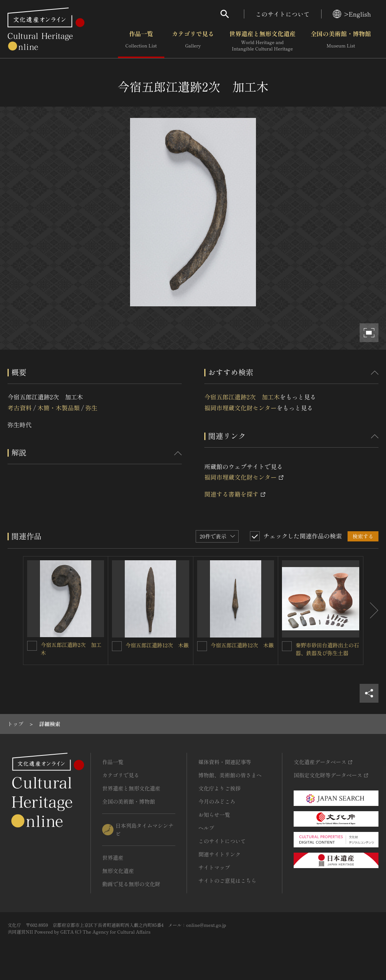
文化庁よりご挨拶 (219, 788)
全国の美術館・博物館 (341, 41)
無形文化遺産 (118, 871)
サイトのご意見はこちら (227, 881)
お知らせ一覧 (214, 815)
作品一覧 (141, 41)
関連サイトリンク (219, 854)
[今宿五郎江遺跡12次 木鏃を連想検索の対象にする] (117, 646)
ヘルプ (206, 828)
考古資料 (20, 408)
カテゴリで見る (193, 41)
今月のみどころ (217, 801)
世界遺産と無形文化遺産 (262, 41)
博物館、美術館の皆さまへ (230, 775)
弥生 (92, 408)
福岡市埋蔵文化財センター (240, 408)
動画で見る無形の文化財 (131, 884)
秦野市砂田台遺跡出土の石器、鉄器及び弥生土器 (327, 649)
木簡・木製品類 (58, 408)
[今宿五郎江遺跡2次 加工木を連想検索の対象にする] (32, 646)
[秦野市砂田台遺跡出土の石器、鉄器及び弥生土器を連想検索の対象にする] (287, 646)
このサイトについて (283, 14)
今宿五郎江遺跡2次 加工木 (242, 397)
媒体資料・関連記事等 (225, 762)
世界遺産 (113, 858)
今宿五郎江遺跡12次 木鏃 (157, 645)
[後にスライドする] (371, 611)
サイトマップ (214, 867)
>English (352, 14)
